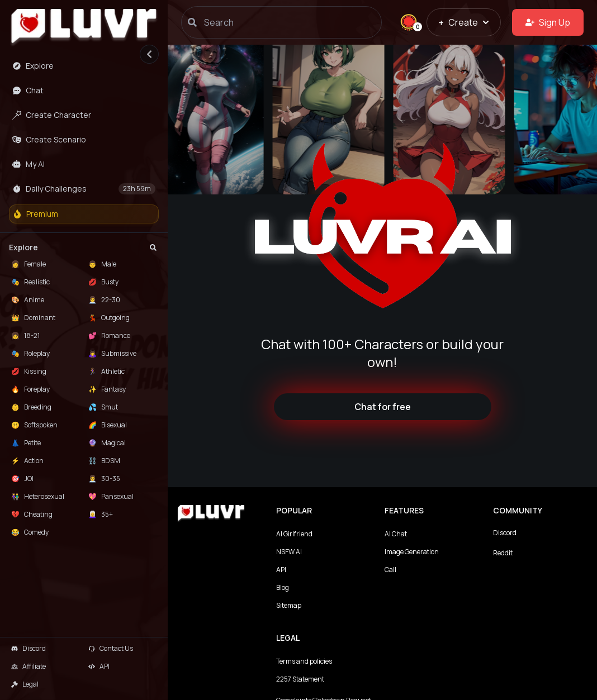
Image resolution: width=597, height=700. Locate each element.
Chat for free (383, 407)
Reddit (503, 553)
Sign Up (548, 22)
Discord (505, 533)
